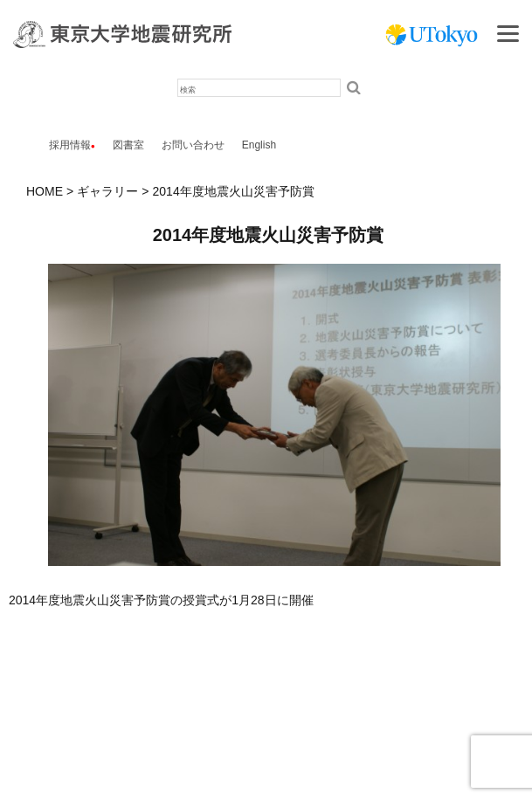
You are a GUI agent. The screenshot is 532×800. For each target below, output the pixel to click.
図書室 (128, 145)
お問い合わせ (193, 145)
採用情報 (70, 145)
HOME (45, 191)
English (259, 145)
